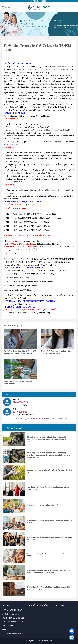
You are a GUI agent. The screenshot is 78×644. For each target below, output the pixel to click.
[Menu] (6, 7)
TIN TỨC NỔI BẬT (14, 428)
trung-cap (8, 42)
